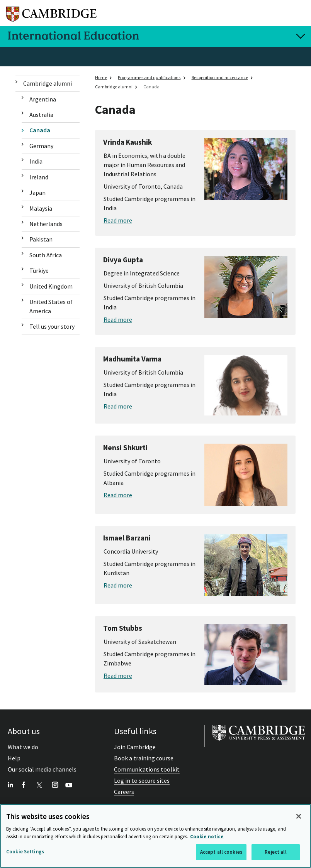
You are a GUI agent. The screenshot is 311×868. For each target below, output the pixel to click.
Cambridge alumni (48, 83)
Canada (40, 130)
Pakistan (41, 239)
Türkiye (39, 270)
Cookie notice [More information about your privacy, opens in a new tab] (207, 837)
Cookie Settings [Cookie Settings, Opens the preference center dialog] (25, 852)
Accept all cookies (221, 853)
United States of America (51, 306)
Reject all (275, 853)
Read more (118, 220)
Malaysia (41, 208)
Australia (41, 115)
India (36, 161)
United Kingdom (51, 286)
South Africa (46, 255)
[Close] (299, 817)
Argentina (43, 99)
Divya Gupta (123, 260)
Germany (41, 146)
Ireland (39, 177)
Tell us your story (52, 326)
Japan (37, 193)
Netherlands (46, 224)
